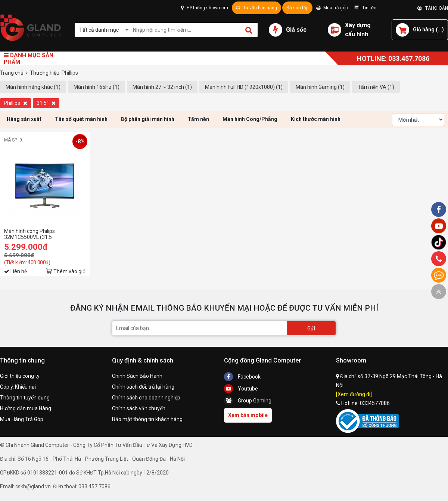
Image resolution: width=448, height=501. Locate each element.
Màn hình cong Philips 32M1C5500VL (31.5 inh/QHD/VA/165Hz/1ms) (35, 234)
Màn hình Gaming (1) (320, 87)
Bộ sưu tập (297, 8)
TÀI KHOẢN (433, 8)
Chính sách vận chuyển (139, 408)
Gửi (311, 329)
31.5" (46, 103)
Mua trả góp (332, 8)
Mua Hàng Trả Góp (22, 419)
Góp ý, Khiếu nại (18, 387)
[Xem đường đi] (354, 394)
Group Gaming (248, 401)
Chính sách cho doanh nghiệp (146, 398)
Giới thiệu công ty (20, 376)
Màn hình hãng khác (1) (33, 87)
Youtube (241, 389)
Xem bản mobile (248, 415)
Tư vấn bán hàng (256, 8)
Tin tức (365, 8)
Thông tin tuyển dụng (25, 398)
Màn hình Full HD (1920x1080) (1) (244, 87)
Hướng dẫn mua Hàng (26, 408)
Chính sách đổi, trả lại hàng (143, 387)
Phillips (15, 103)
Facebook (242, 377)
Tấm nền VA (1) (376, 87)
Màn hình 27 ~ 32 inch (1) (162, 87)
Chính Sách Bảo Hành (137, 376)
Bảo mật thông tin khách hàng (147, 419)
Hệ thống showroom (205, 8)
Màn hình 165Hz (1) (97, 87)
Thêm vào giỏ (69, 271)
